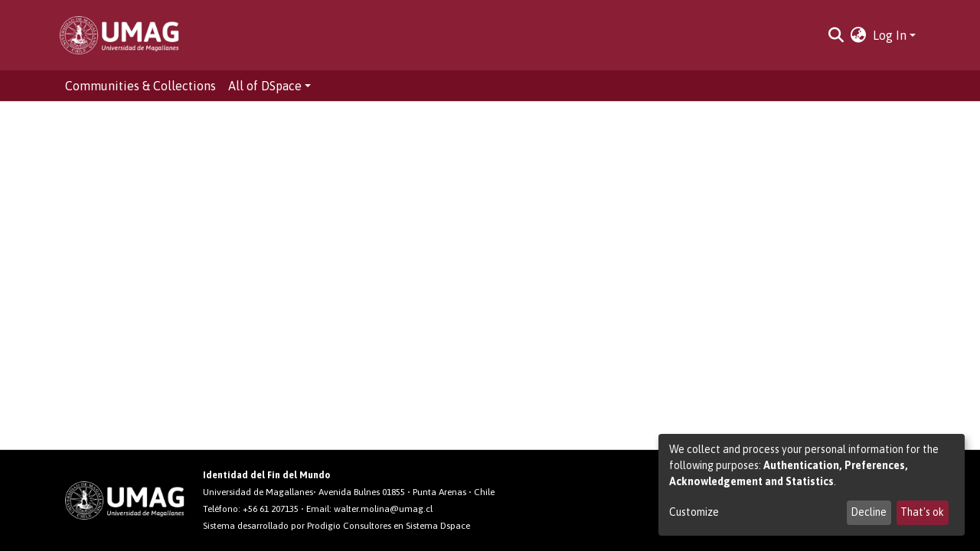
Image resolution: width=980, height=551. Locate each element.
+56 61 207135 (271, 509)
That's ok (922, 512)
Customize (694, 512)
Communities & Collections (140, 86)
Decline (869, 512)
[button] (859, 35)
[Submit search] (836, 35)
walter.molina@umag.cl (383, 509)
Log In (890, 35)
